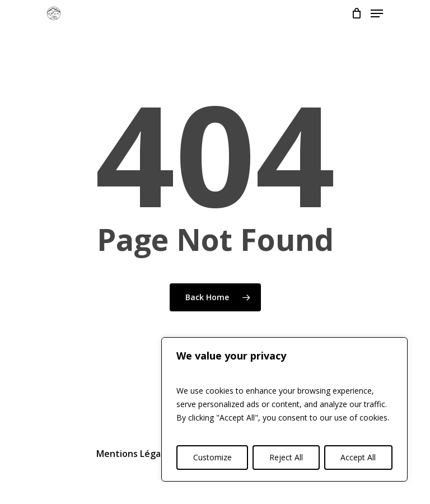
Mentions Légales (135, 454)
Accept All (358, 457)
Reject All (286, 457)
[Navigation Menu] (377, 13)
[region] (284, 409)
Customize (212, 457)
